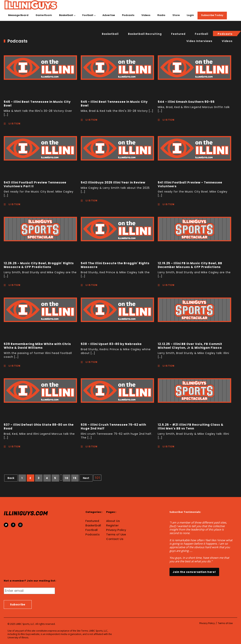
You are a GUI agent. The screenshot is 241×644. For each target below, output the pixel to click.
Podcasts (128, 15)
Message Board (18, 15)
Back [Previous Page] (11, 478)
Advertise (109, 15)
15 (75, 478)
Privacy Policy (116, 530)
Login (190, 15)
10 (67, 478)
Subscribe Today (212, 15)
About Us (113, 521)
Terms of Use (116, 534)
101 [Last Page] (97, 478)
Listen (14, 124)
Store (176, 15)
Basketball (66, 15)
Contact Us (115, 539)
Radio (161, 15)
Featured (178, 34)
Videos (146, 15)
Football (88, 15)
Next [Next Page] (86, 478)
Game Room (44, 15)
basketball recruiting (145, 34)
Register (112, 525)
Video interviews (199, 41)
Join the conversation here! (194, 572)
